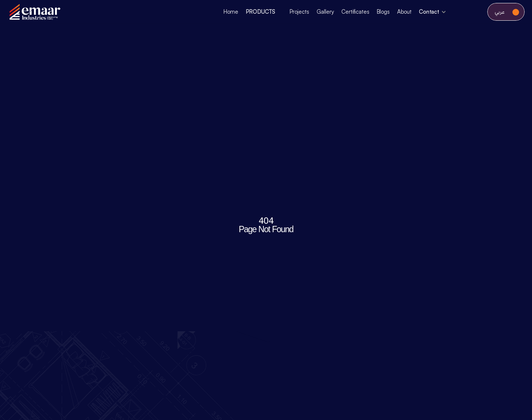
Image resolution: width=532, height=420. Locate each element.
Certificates (355, 12)
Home (231, 12)
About (404, 12)
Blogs (383, 12)
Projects (299, 12)
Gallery (325, 12)
